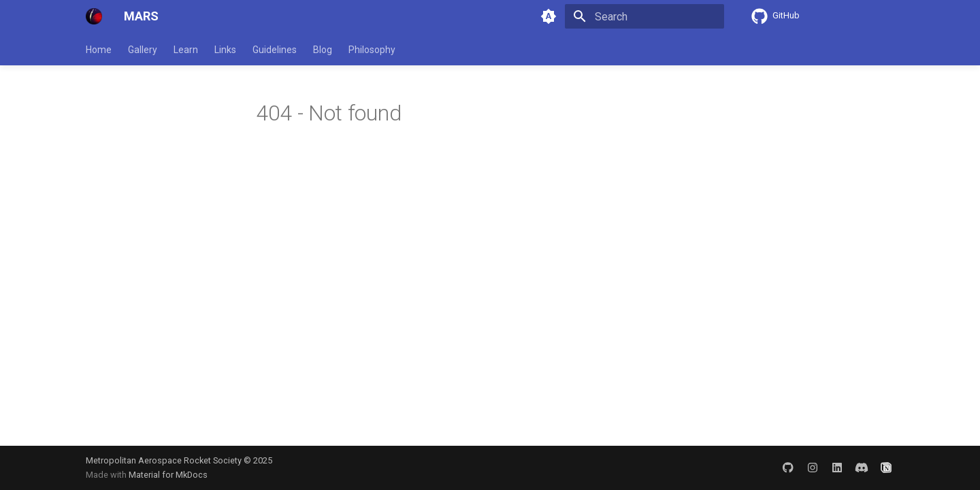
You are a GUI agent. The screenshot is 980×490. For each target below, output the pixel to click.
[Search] (644, 16)
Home (99, 50)
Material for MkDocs (168, 475)
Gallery (143, 50)
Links (225, 50)
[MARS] (94, 16)
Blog (323, 50)
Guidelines (275, 50)
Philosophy (372, 50)
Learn (186, 50)
